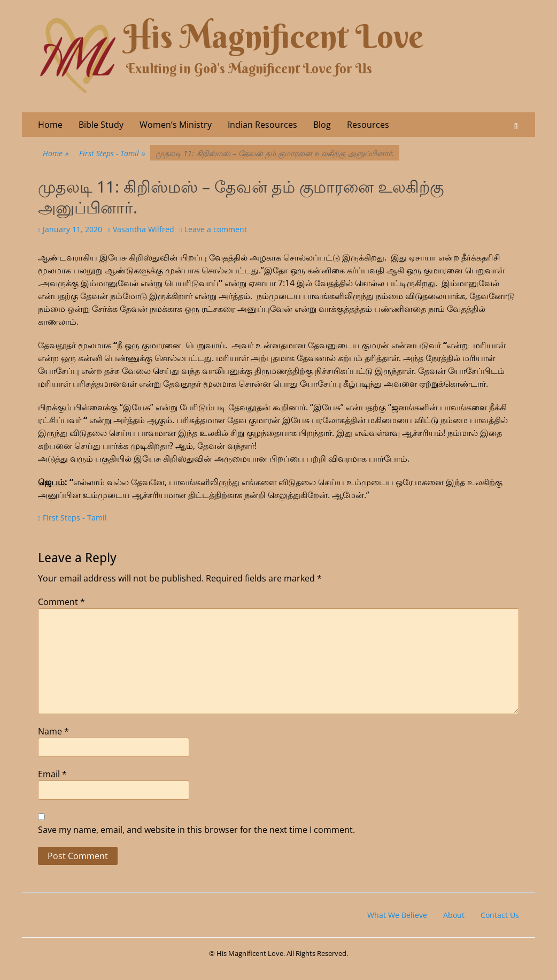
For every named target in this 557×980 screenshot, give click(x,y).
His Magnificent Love (273, 37)
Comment (61, 602)
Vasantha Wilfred (144, 229)
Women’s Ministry (176, 125)
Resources (368, 125)
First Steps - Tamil (112, 153)
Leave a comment (216, 229)
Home (50, 125)
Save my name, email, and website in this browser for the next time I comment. (196, 830)
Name (53, 731)
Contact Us (500, 915)
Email (52, 774)
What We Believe (397, 915)
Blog (322, 125)
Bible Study (101, 125)
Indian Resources (262, 125)
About (454, 915)
